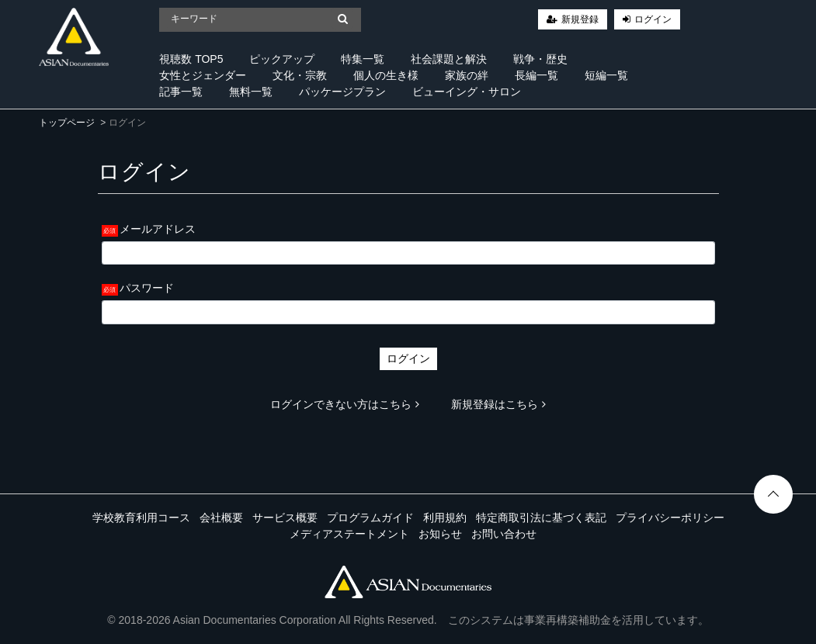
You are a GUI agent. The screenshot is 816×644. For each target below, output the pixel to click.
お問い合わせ (504, 534)
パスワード (147, 288)
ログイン (653, 19)
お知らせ (440, 534)
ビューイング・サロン (467, 92)
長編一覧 (536, 75)
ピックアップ (282, 59)
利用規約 (445, 518)
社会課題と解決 (449, 59)
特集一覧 (363, 59)
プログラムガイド (370, 518)
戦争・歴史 (540, 59)
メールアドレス (158, 229)
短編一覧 (606, 75)
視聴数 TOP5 (191, 59)
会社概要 (221, 518)
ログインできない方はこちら (345, 404)
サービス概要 (285, 518)
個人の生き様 (386, 75)
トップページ (67, 123)
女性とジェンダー (203, 75)
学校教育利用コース (141, 518)
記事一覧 (181, 92)
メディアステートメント (349, 534)
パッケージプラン (342, 92)
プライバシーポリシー (670, 518)
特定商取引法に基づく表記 (541, 518)
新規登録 (580, 19)
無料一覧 (251, 92)
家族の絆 (467, 75)
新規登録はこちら (498, 404)
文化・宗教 (300, 75)
